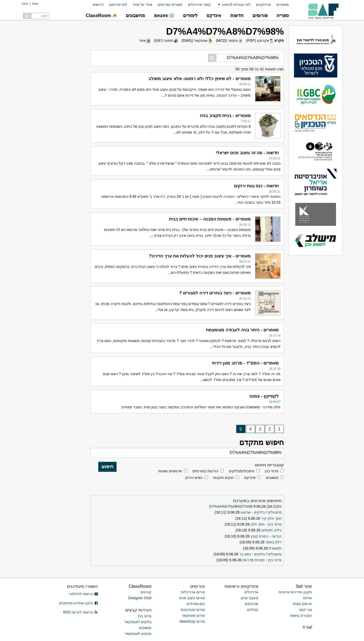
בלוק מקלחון (271, 530)
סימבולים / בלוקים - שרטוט (261, 512)
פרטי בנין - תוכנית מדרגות (262, 560)
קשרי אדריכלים (199, 5)
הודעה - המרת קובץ (266, 536)
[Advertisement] (50, 102)
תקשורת (275, 548)
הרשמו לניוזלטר (83, 594)
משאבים (272, 478)
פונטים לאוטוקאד (138, 634)
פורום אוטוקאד (193, 616)
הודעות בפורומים (205, 471)
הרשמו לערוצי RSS (81, 612)
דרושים (98, 5)
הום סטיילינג (196, 604)
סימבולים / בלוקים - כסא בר (260, 554)
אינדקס (250, 478)
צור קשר (305, 610)
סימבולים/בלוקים (242, 471)
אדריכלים (251, 592)
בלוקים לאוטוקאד (138, 622)
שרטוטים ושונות (170, 471)
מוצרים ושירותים (170, 5)
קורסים (146, 592)
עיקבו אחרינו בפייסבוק (78, 603)
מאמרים (283, 5)
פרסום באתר (302, 604)
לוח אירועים (118, 5)
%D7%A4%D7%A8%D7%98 (245, 506)
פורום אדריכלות (193, 592)
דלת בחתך (274, 542)
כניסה (25, 4)
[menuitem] (280, 5)
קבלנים (253, 610)
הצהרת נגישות (301, 616)
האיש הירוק (194, 478)
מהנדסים (251, 604)
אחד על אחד (142, 5)
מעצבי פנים (250, 598)
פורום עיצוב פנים (192, 598)
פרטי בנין (272, 471)
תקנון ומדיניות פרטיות (295, 592)
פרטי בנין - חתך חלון (266, 524)
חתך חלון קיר (271, 518)
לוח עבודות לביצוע (236, 5)
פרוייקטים (263, 5)
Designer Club (140, 598)
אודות (307, 598)
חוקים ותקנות (223, 478)
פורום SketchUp (192, 621)
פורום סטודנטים (193, 610)
